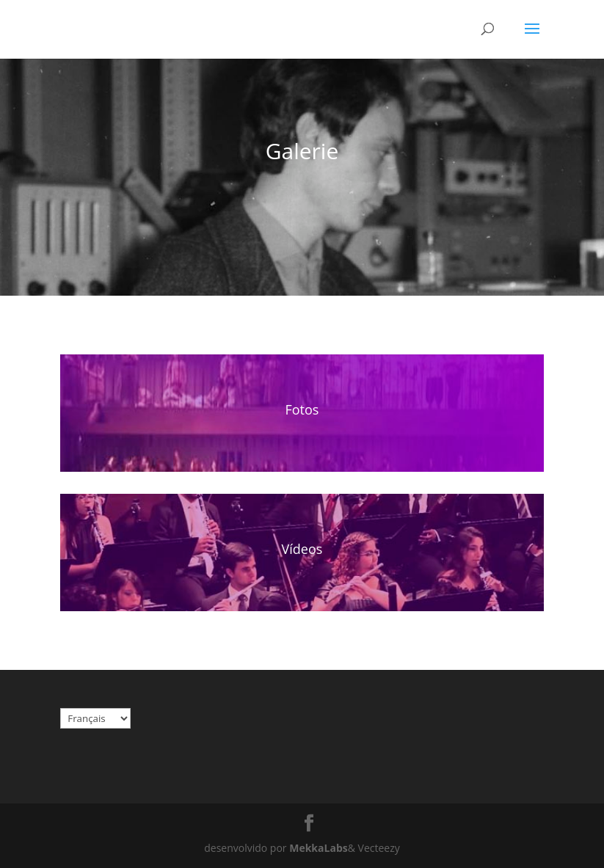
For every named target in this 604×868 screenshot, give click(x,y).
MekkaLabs (318, 848)
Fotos (302, 409)
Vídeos (302, 549)
